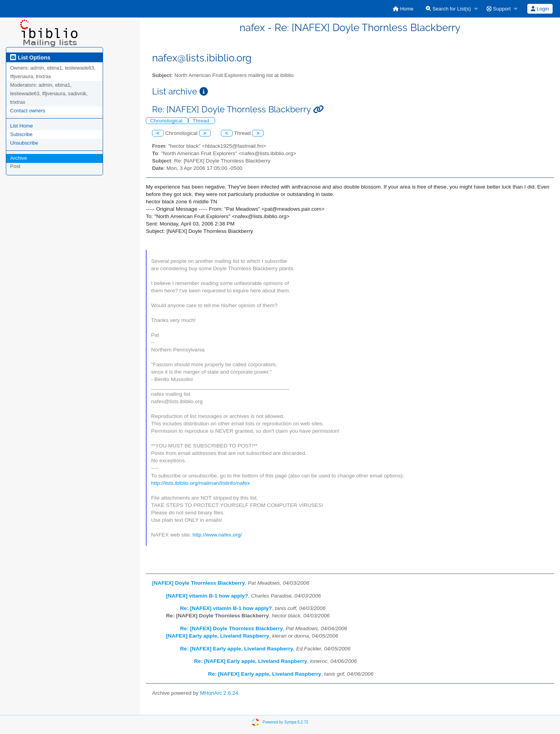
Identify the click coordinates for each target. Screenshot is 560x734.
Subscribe (21, 134)
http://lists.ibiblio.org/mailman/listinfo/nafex (201, 483)
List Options (30, 58)
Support (499, 9)
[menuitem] (403, 9)
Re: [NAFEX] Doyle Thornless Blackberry (231, 628)
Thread (202, 121)
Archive (18, 158)
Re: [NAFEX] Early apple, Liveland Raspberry (237, 649)
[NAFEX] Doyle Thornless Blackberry (199, 583)
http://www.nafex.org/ (217, 535)
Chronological (167, 121)
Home (403, 9)
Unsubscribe (24, 143)
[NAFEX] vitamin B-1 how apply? (207, 596)
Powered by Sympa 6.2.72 (285, 722)
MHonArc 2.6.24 (219, 693)
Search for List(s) (448, 9)
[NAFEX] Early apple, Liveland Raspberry (218, 636)
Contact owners (28, 111)
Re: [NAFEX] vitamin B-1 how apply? (226, 608)
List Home (22, 126)
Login (540, 9)
